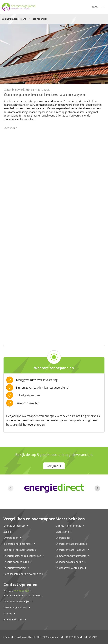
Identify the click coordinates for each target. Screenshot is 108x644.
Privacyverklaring (13, 619)
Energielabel (63, 538)
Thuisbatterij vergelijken (70, 568)
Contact (8, 613)
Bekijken (52, 466)
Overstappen (11, 538)
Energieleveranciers (15, 568)
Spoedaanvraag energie (69, 562)
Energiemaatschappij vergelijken (22, 556)
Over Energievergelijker (17, 601)
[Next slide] (97, 488)
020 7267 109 (21, 591)
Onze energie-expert (15, 607)
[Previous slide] (11, 488)
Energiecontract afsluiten (70, 544)
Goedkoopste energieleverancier (22, 574)
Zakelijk (8, 532)
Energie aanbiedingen (16, 562)
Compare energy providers (71, 556)
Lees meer (10, 128)
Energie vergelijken (14, 526)
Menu (96, 7)
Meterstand (62, 532)
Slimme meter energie (68, 526)
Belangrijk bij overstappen (19, 550)
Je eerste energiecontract (18, 544)
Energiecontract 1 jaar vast (71, 550)
